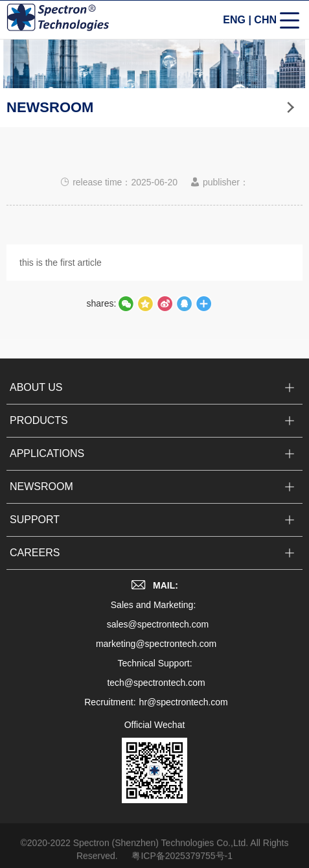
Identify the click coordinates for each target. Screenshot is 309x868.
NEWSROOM (41, 494)
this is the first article (61, 263)
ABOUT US (36, 395)
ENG (234, 20)
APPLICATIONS (47, 461)
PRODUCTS (39, 428)
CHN (265, 20)
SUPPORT (35, 527)
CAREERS (35, 560)
